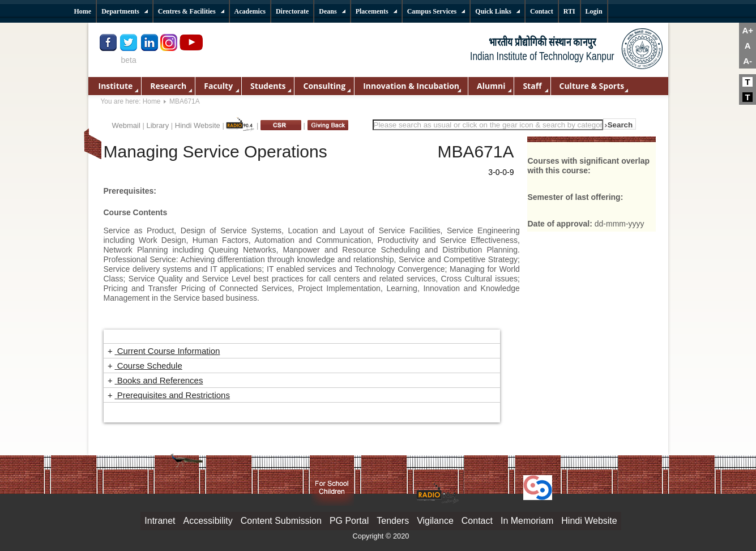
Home (152, 101)
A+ (748, 30)
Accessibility (208, 521)
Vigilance (435, 521)
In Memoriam (527, 521)
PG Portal (349, 521)
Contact (477, 521)
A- (748, 61)
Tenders (393, 521)
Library (157, 125)
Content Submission (281, 521)
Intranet (160, 521)
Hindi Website (198, 125)
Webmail (126, 125)
